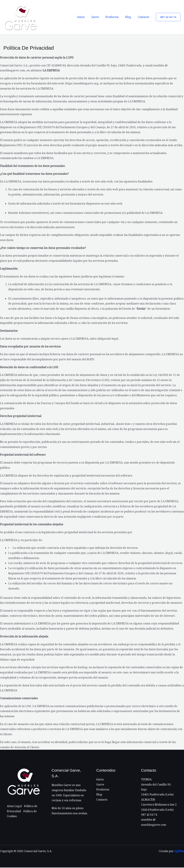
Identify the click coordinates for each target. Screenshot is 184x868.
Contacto (144, 17)
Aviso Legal (14, 806)
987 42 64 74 (149, 815)
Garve (99, 17)
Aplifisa (179, 852)
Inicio (85, 17)
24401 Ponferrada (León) (157, 795)
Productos (115, 17)
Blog (130, 17)
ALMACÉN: (148, 800)
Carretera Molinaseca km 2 (159, 805)
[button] (168, 17)
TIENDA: (147, 779)
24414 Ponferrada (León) (157, 810)
